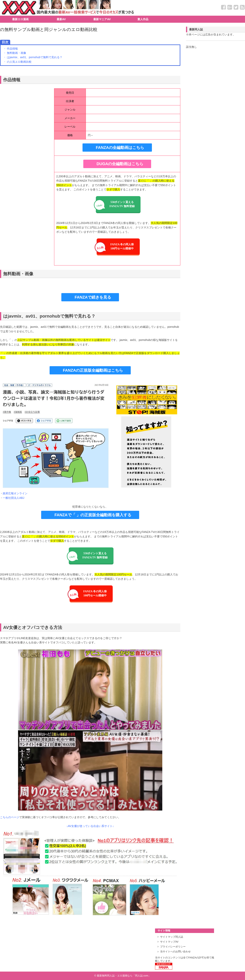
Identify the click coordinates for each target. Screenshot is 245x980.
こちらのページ (10, 817)
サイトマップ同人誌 (172, 937)
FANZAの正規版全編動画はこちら (93, 370)
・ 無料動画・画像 (15, 53)
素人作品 (143, 19)
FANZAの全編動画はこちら (120, 148)
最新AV (61, 19)
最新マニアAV (102, 19)
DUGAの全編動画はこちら (120, 164)
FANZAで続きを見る (93, 297)
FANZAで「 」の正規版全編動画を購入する (93, 515)
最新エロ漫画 (20, 19)
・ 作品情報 (11, 49)
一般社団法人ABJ (14, 498)
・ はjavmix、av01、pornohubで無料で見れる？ (33, 57)
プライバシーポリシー (173, 947)
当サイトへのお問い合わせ (175, 952)
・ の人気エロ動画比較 (17, 62)
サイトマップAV (169, 942)
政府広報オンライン (15, 493)
